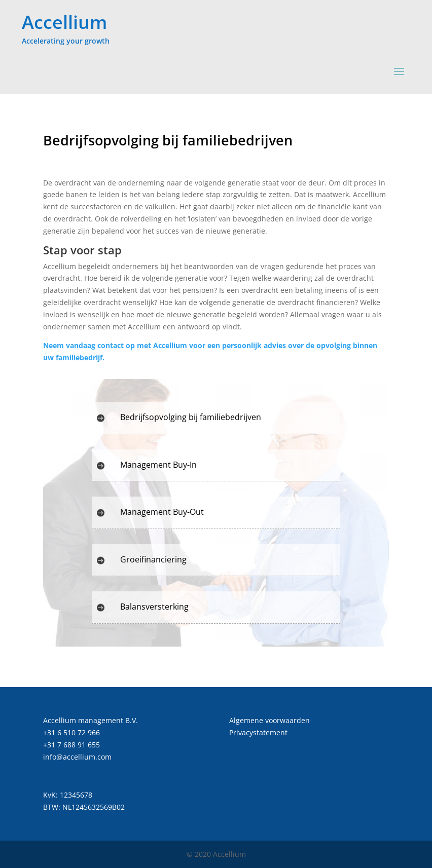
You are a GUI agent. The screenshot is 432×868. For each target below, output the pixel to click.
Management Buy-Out (162, 512)
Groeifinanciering (153, 559)
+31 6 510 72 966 (71, 732)
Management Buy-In (158, 465)
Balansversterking (154, 607)
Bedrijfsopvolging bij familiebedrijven (191, 417)
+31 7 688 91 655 (71, 745)
